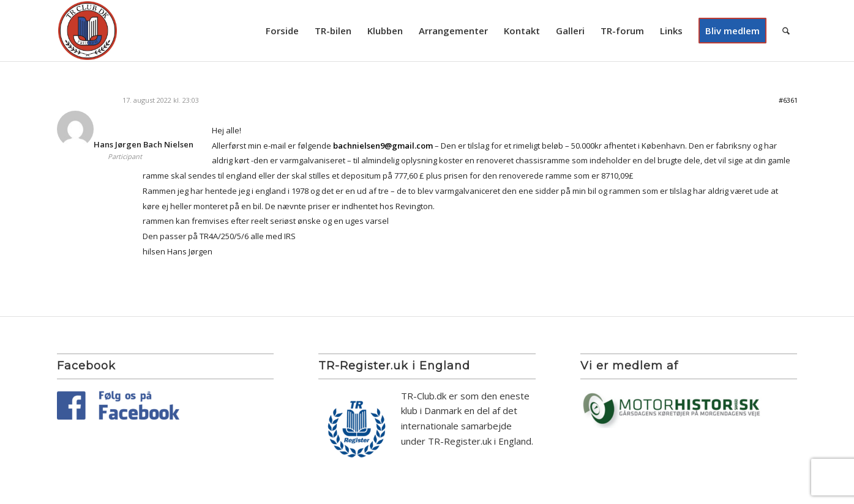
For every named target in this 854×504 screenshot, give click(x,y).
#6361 (788, 100)
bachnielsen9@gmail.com (383, 146)
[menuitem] (282, 31)
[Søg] (786, 31)
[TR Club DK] (88, 31)
